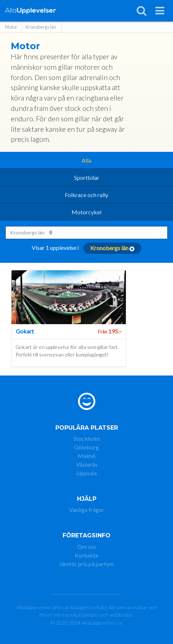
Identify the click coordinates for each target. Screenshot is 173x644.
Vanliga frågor (87, 510)
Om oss (87, 547)
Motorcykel (86, 212)
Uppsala (86, 473)
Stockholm (87, 438)
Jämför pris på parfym (86, 564)
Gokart (25, 331)
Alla (86, 160)
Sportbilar (87, 178)
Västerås (87, 464)
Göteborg (86, 447)
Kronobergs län (31, 232)
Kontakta (86, 555)
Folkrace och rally (86, 195)
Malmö (87, 456)
